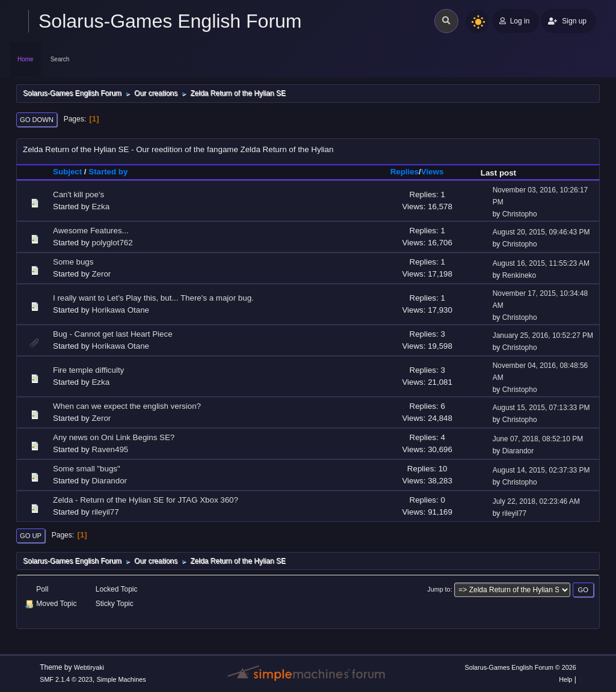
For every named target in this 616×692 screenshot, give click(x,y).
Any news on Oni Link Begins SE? (114, 437)
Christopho (520, 214)
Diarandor (518, 451)
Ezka (100, 207)
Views (438, 172)
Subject (67, 172)
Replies (405, 172)
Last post (498, 173)
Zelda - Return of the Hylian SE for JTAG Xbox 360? (146, 500)
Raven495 (110, 449)
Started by (108, 172)
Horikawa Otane (120, 310)
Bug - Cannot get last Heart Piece (113, 334)
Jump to (439, 589)
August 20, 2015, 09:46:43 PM (541, 232)
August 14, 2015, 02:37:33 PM (541, 470)
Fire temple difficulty (88, 370)
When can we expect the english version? (127, 406)
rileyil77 (105, 512)
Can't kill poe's (79, 194)
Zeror (101, 274)
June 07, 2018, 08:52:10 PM (538, 439)
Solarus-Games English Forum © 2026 (520, 667)
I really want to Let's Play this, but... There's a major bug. (153, 298)
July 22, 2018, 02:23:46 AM (536, 501)
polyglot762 (112, 243)
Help (565, 679)
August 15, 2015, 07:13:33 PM (541, 408)
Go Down (37, 120)
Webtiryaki (89, 667)
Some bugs (73, 262)
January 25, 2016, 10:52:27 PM (543, 335)
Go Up (31, 536)
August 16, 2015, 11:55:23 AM (541, 263)
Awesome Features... (91, 231)
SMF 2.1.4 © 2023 (66, 679)
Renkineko (519, 275)
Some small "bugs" (87, 469)
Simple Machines (122, 679)
